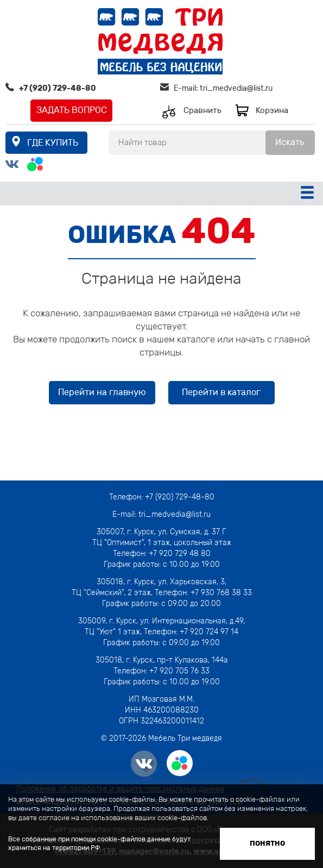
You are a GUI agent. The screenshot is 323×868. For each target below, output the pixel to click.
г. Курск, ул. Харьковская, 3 (175, 582)
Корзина (272, 110)
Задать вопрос (72, 110)
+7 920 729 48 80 (180, 554)
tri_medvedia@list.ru (236, 88)
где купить (53, 143)
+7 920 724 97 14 (209, 632)
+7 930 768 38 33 (221, 593)
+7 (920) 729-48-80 (58, 88)
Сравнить (202, 111)
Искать (290, 142)
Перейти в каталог (221, 392)
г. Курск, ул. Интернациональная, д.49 (176, 621)
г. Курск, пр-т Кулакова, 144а (177, 660)
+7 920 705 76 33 (179, 671)
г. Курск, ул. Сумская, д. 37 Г (177, 532)
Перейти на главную (102, 392)
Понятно (267, 843)
